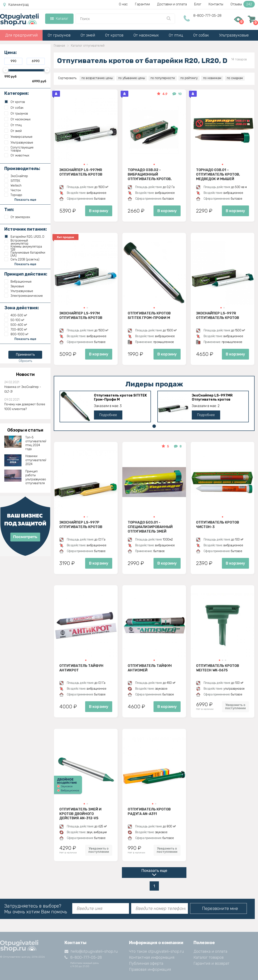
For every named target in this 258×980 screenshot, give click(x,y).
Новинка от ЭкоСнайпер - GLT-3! (23, 389)
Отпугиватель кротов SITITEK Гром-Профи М (149, 315)
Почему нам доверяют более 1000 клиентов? (25, 407)
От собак (201, 35)
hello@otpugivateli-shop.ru (91, 951)
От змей (88, 35)
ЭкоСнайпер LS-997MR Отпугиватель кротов (81, 172)
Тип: (9, 210)
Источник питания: (26, 229)
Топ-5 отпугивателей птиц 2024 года (36, 443)
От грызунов (59, 35)
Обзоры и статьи (25, 430)
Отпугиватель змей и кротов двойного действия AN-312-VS (80, 814)
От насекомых (146, 35)
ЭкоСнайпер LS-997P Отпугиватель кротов (81, 525)
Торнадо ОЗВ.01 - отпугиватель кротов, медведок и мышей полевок (218, 174)
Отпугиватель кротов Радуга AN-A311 (149, 812)
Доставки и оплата (172, 4)
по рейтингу (189, 78)
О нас (123, 4)
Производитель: (22, 168)
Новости (25, 374)
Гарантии (142, 4)
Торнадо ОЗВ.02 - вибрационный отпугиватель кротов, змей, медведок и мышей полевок (153, 174)
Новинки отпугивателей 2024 (36, 460)
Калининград (16, 5)
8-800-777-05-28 (207, 16)
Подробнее (108, 415)
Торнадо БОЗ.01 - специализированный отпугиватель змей (150, 527)
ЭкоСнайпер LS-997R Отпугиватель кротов (218, 315)
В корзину (99, 211)
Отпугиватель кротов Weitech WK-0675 (218, 668)
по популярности (163, 78)
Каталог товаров (209, 957)
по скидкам (235, 78)
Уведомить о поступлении (235, 707)
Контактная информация (152, 957)
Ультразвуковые (234, 35)
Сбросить (25, 361)
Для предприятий (21, 35)
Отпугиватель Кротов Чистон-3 (218, 525)
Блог (198, 4)
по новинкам (212, 78)
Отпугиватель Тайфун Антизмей (150, 668)
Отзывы (243, 4)
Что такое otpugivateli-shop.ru (156, 951)
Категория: (17, 93)
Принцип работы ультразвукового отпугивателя (36, 477)
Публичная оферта (146, 963)
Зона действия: (22, 308)
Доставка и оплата (210, 951)
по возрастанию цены (97, 78)
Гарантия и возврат (211, 963)
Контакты (216, 4)
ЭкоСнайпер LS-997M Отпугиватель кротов (81, 315)
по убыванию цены (132, 78)
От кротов (114, 35)
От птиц (176, 35)
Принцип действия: (26, 274)
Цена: (11, 52)
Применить (25, 354)
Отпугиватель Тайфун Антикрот (81, 668)
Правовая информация (150, 969)
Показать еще (154, 871)
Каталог (59, 19)
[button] (84, 164)
